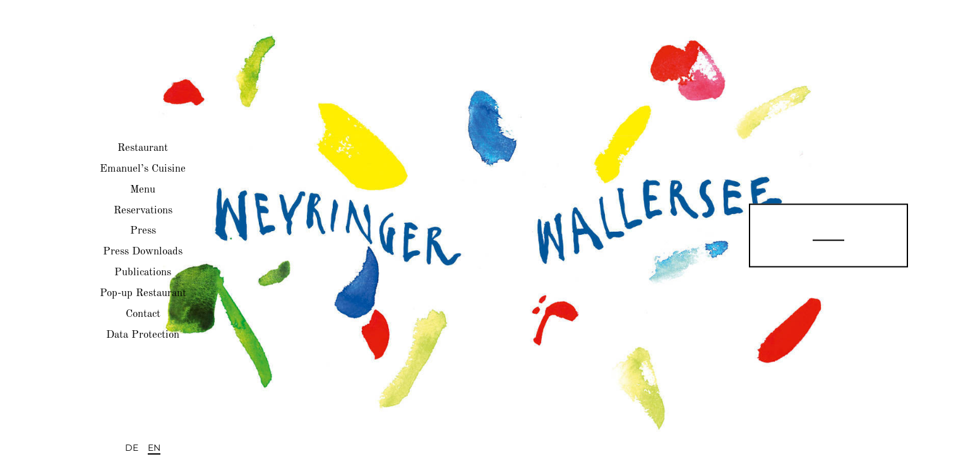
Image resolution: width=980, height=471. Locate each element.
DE (132, 448)
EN (154, 448)
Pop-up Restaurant (143, 293)
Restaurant (143, 148)
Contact (143, 314)
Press (143, 231)
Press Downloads (143, 252)
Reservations (143, 210)
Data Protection (143, 334)
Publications (143, 272)
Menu (143, 189)
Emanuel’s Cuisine (143, 169)
